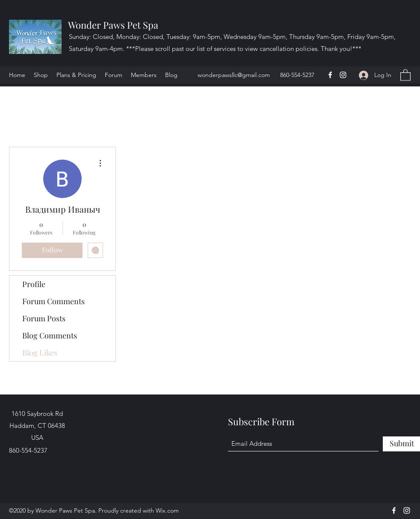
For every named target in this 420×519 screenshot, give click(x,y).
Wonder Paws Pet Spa (113, 25)
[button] (405, 75)
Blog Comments (50, 335)
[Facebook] (330, 75)
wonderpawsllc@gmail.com (234, 75)
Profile (34, 284)
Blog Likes (40, 353)
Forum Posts (44, 318)
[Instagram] (343, 75)
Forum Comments (53, 301)
